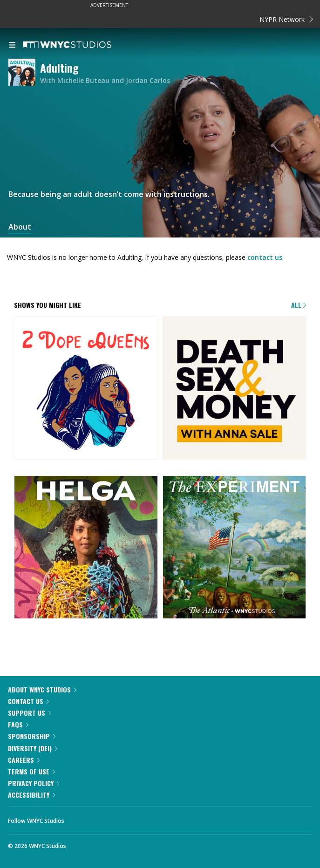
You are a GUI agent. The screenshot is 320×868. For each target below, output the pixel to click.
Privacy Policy (34, 783)
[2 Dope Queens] (86, 389)
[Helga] (86, 548)
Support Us (29, 713)
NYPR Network (286, 19)
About (20, 227)
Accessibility (31, 795)
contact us (265, 257)
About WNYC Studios (42, 689)
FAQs (18, 724)
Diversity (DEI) (33, 748)
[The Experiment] (235, 548)
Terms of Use (31, 771)
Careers (24, 760)
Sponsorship (32, 736)
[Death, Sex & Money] (235, 389)
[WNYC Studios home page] (79, 45)
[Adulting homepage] (24, 73)
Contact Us (28, 701)
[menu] (12, 46)
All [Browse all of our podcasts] (299, 305)
